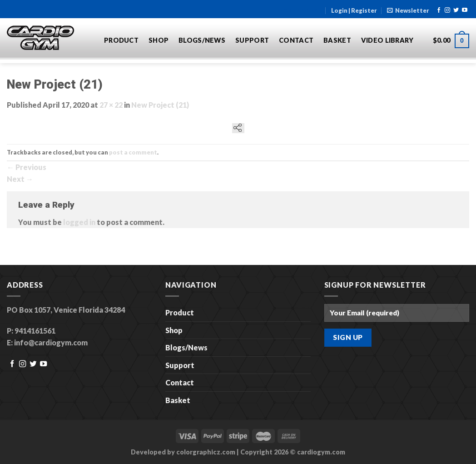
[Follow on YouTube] (465, 10)
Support (252, 40)
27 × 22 (111, 105)
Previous (27, 167)
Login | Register (354, 10)
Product (121, 40)
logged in (79, 222)
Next (20, 179)
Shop (159, 40)
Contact (296, 40)
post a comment (133, 152)
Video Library (387, 40)
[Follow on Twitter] (456, 10)
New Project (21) (160, 105)
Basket (337, 40)
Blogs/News (202, 40)
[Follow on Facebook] (439, 10)
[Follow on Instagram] (447, 10)
